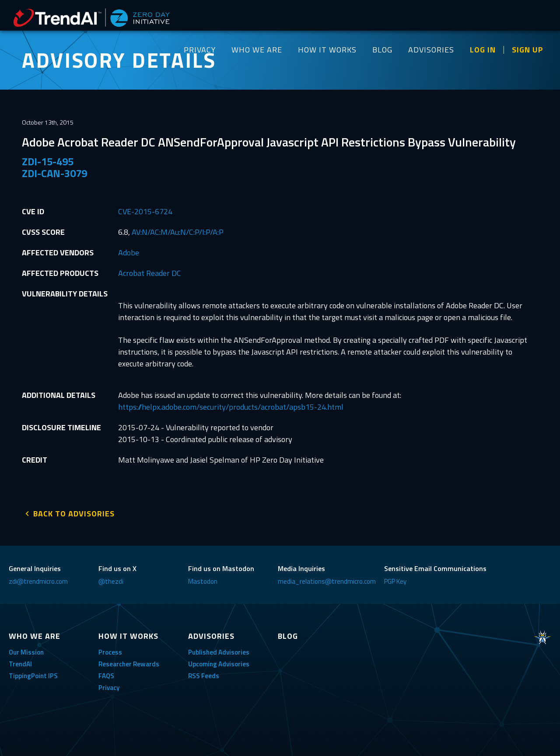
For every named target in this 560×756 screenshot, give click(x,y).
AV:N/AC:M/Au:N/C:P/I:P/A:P (178, 232)
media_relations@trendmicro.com (327, 580)
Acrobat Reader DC (150, 273)
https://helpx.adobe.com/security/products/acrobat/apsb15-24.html (231, 407)
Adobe (129, 253)
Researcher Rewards (129, 663)
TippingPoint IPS (33, 675)
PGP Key (395, 580)
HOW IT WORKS (327, 50)
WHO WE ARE (257, 50)
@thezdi (111, 580)
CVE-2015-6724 (145, 211)
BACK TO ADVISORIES (74, 513)
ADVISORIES (431, 50)
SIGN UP (528, 50)
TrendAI (20, 663)
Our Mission (26, 651)
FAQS (106, 675)
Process (110, 651)
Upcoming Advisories (219, 663)
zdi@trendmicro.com (38, 580)
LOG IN (483, 50)
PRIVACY (200, 50)
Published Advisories (219, 651)
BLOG (382, 50)
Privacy (109, 687)
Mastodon (203, 580)
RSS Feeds (204, 675)
